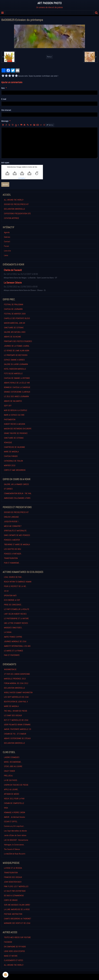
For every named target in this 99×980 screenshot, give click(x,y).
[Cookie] (5, 975)
